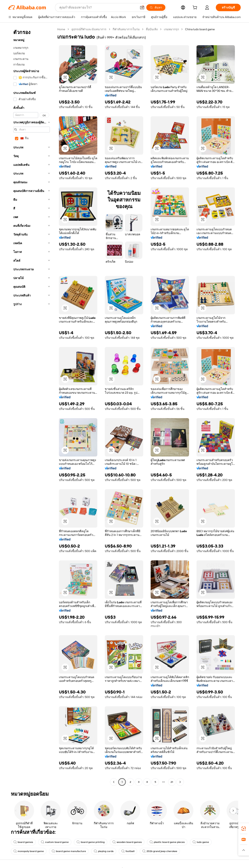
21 (172, 782)
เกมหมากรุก (171, 29)
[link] (244, 829)
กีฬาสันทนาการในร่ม (126, 29)
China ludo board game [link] (200, 29)
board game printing (91, 842)
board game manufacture (69, 851)
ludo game (201, 842)
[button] (142, 7)
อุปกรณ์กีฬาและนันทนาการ (89, 29)
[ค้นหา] (156, 7)
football (128, 851)
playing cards (104, 851)
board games (23, 842)
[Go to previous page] (114, 782)
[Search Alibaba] (98, 7)
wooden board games (127, 842)
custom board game (55, 842)
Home (61, 29)
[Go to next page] (180, 782)
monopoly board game (29, 851)
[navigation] (32, 406)
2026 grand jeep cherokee (160, 851)
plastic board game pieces (167, 842)
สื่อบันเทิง (152, 29)
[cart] (196, 8)
